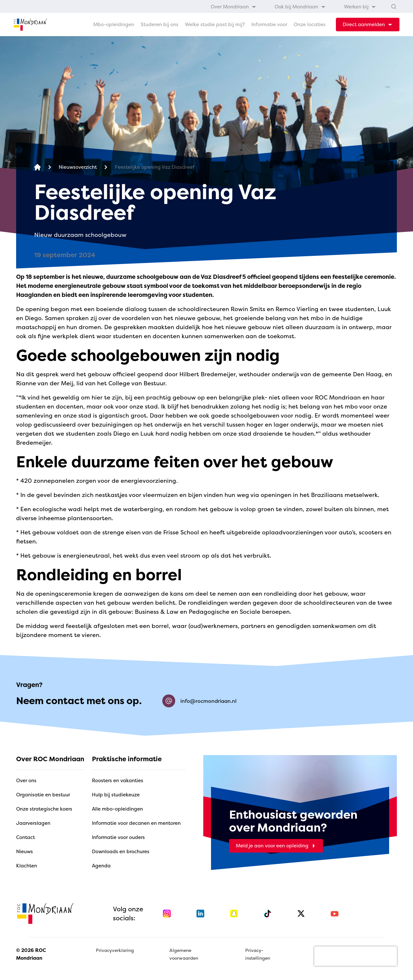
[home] (30, 25)
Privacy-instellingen (258, 954)
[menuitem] (234, 6)
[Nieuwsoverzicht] (78, 167)
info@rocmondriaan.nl (199, 701)
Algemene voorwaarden (184, 954)
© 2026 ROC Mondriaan (31, 954)
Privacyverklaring (115, 950)
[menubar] (293, 6)
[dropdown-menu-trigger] (368, 25)
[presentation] (356, 956)
